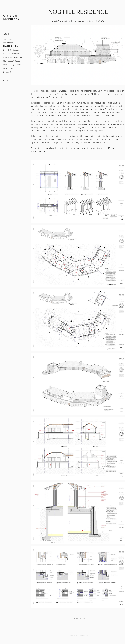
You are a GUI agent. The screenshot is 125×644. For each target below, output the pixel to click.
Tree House (8, 39)
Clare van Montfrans (11, 17)
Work (6, 34)
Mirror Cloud (8, 68)
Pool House (8, 43)
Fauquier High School (12, 65)
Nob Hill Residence (12, 46)
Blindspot (7, 72)
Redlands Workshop (12, 54)
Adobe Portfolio (82, 635)
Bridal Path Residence (12, 50)
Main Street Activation (12, 61)
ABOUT (7, 80)
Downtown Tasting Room (14, 57)
